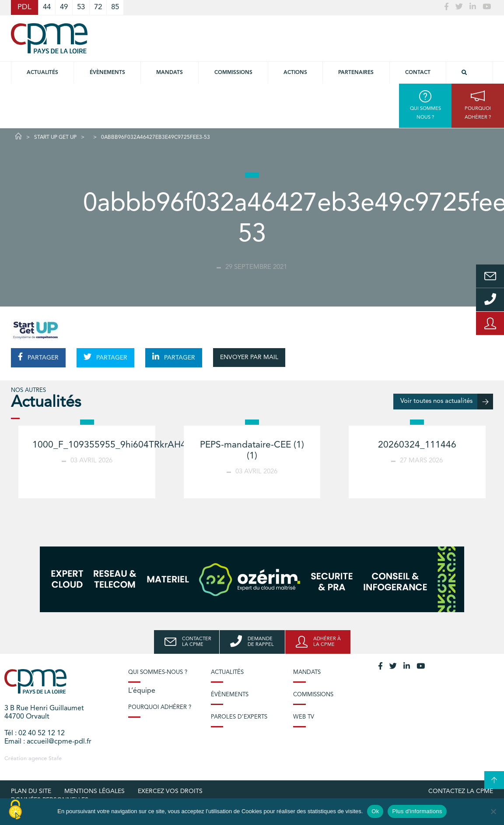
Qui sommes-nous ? (158, 672)
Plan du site (31, 791)
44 (47, 7)
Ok (375, 811)
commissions (233, 73)
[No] (493, 811)
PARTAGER (38, 357)
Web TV (304, 717)
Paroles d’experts (239, 717)
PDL (24, 7)
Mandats (170, 73)
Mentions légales (94, 791)
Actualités (42, 73)
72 (98, 7)
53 (81, 7)
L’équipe (142, 691)
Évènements (107, 73)
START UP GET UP (55, 137)
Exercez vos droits (170, 791)
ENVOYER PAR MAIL (249, 357)
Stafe (55, 759)
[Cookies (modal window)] (15, 810)
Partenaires (356, 73)
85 (115, 7)
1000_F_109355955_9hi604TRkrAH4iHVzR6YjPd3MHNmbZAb (162, 445)
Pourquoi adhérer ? (160, 707)
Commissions (313, 695)
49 (64, 7)
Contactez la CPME (461, 791)
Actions (295, 73)
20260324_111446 (417, 445)
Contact (418, 73)
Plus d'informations (417, 811)
